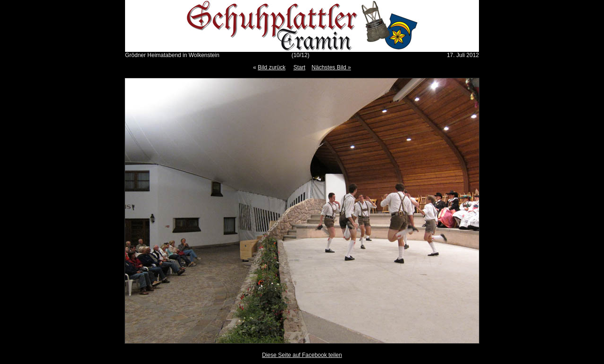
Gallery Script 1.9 (316, 362)
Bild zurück (272, 67)
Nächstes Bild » (331, 67)
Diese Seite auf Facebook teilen (302, 355)
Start (299, 67)
